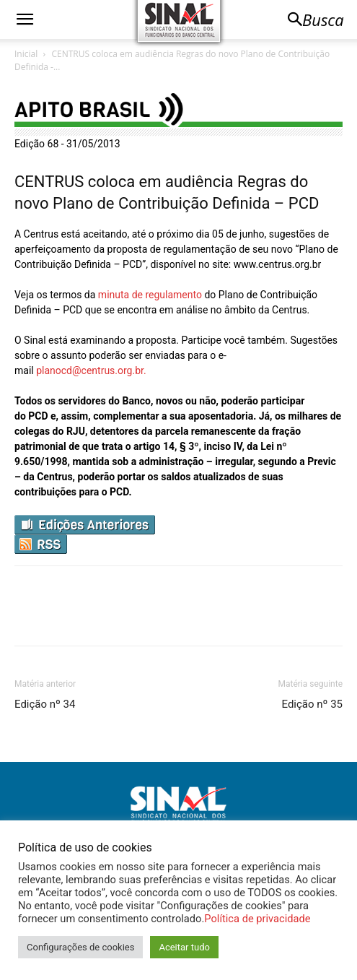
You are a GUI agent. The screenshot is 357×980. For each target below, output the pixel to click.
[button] (25, 19)
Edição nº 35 (312, 704)
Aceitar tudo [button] (184, 947)
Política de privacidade (257, 919)
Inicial (26, 54)
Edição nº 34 (45, 704)
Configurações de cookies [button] (80, 947)
